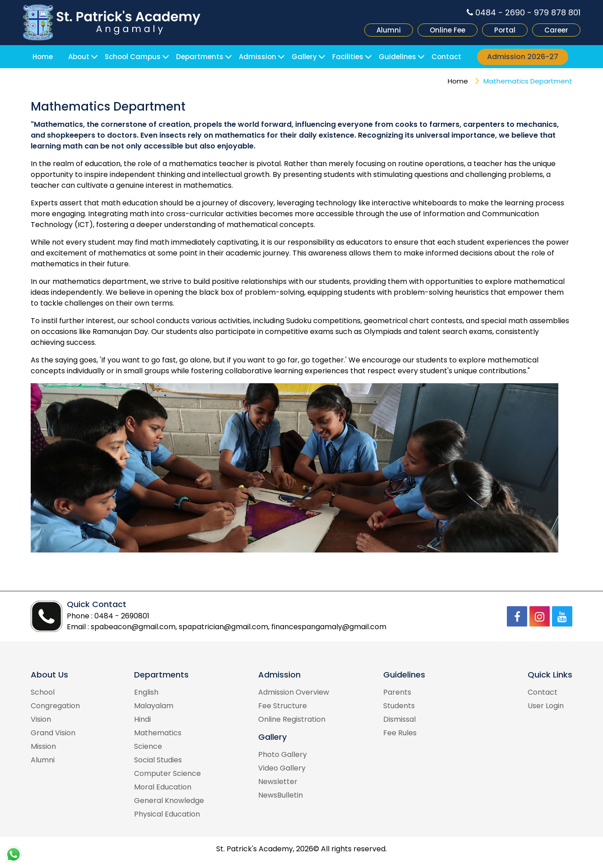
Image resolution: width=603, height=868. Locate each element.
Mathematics (158, 733)
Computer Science (167, 773)
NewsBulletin (281, 795)
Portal (505, 30)
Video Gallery (282, 768)
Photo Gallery (283, 754)
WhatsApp (14, 854)
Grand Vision (53, 733)
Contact (446, 57)
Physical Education (167, 814)
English (146, 692)
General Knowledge (169, 801)
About (79, 57)
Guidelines (397, 57)
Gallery (304, 57)
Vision (41, 719)
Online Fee (448, 30)
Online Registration (292, 719)
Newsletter (278, 782)
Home (43, 57)
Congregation (55, 706)
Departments (200, 57)
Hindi (142, 719)
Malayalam (154, 706)
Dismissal (399, 719)
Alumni (389, 30)
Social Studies (158, 760)
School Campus (133, 57)
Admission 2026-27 (523, 57)
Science (148, 746)
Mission (43, 746)
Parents (397, 692)
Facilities (348, 57)
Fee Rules (400, 733)
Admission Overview (294, 692)
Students (399, 706)
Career (556, 30)
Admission (257, 57)
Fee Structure (283, 706)
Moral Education (163, 787)
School (43, 692)
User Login (546, 706)
